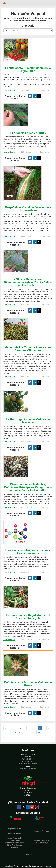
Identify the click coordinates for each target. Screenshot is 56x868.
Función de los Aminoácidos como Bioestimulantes (28, 552)
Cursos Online (15, 840)
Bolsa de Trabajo (41, 843)
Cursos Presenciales (15, 838)
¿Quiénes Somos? (14, 833)
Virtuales (14, 847)
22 (6, 736)
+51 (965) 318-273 (27, 769)
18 (34, 732)
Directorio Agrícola (41, 840)
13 (11, 732)
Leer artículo (9, 90)
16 (25, 732)
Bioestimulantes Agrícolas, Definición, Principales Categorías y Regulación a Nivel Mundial (28, 487)
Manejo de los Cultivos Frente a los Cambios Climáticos (28, 349)
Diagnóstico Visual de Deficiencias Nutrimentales (28, 209)
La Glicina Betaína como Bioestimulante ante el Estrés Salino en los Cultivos (28, 282)
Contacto (28, 854)
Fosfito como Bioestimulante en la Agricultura (28, 69)
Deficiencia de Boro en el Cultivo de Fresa (28, 684)
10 (44, 728)
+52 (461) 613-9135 (28, 761)
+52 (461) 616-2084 (28, 759)
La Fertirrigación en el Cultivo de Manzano (28, 421)
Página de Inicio (14, 829)
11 (49, 728)
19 (39, 732)
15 (20, 732)
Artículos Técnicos (42, 831)
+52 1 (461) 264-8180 (27, 764)
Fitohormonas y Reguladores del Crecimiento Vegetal (28, 617)
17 (29, 732)
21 (48, 732)
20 (44, 732)
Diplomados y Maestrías (15, 843)
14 (15, 732)
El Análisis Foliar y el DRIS (28, 133)
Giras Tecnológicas (15, 845)
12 (6, 732)
